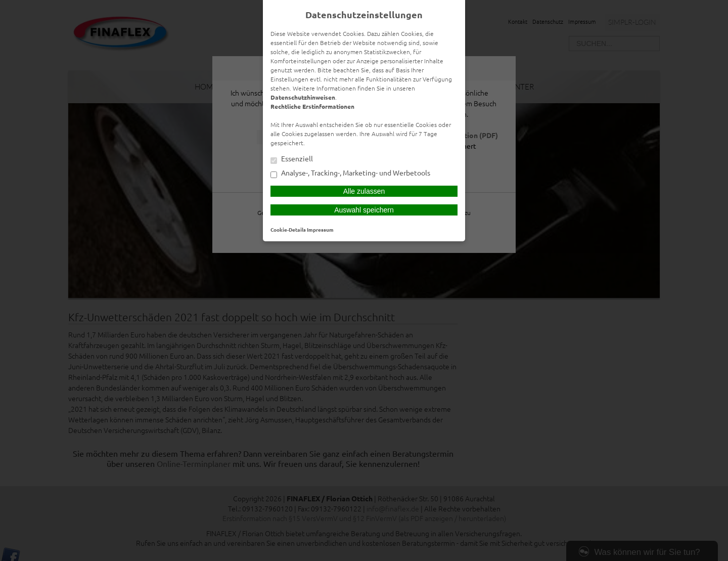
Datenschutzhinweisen (303, 97)
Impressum (320, 229)
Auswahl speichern (364, 210)
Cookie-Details (288, 229)
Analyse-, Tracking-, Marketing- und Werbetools (350, 174)
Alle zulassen (364, 191)
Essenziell (292, 159)
